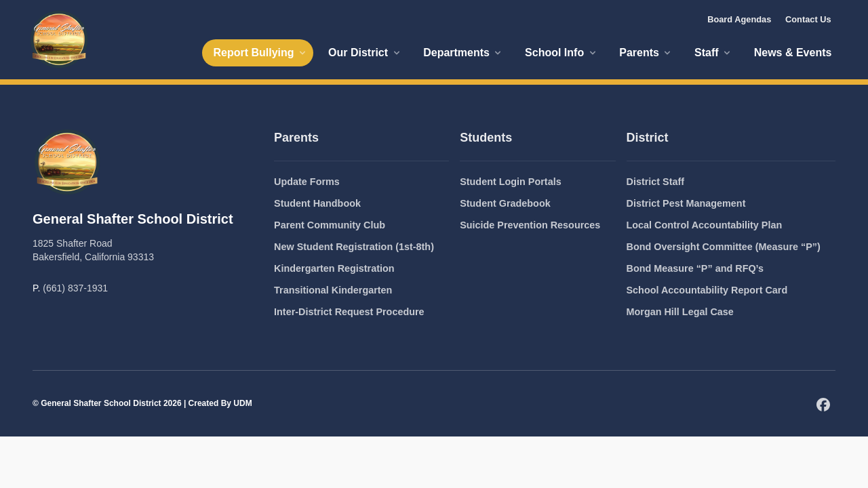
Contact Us (808, 19)
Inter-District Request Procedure (349, 312)
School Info (561, 53)
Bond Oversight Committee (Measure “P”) (724, 247)
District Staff (656, 182)
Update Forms (307, 182)
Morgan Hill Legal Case (680, 312)
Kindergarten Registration (334, 268)
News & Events (793, 53)
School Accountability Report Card (707, 290)
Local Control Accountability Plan (705, 225)
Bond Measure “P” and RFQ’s (695, 268)
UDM (242, 403)
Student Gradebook (505, 203)
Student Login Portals (511, 182)
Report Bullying (260, 53)
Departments (463, 53)
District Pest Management (686, 203)
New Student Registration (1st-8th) (354, 247)
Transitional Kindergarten (333, 290)
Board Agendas (739, 19)
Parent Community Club (330, 225)
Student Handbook (317, 203)
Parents (646, 53)
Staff (713, 53)
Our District (365, 53)
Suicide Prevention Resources (530, 225)
